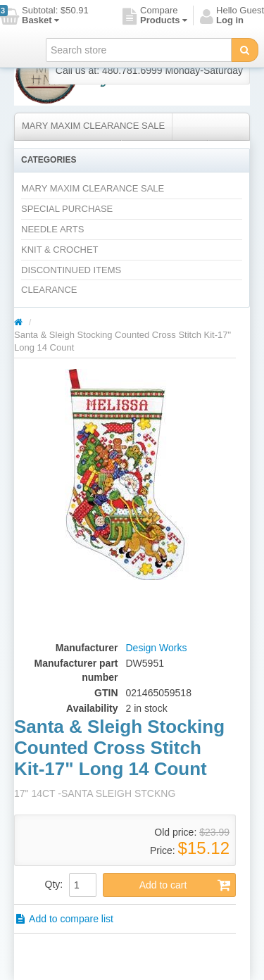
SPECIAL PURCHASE (67, 209)
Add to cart (185, 885)
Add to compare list (64, 919)
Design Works (157, 648)
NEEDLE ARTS (52, 229)
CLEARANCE (49, 290)
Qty (53, 884)
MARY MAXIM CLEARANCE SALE (93, 126)
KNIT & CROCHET (60, 250)
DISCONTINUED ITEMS (71, 270)
